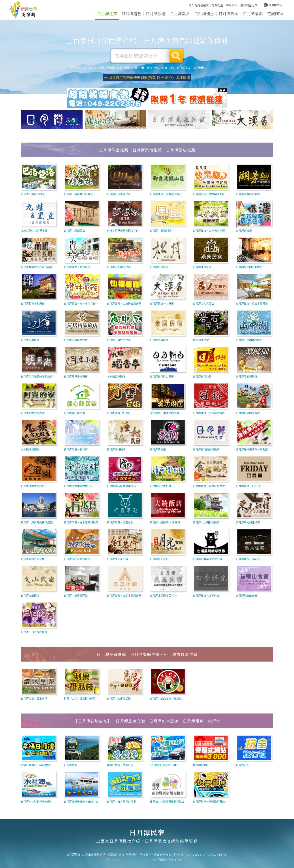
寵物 (149, 68)
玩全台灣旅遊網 (199, 5)
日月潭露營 (131, 13)
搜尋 (176, 56)
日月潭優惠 (204, 13)
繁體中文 (273, 5)
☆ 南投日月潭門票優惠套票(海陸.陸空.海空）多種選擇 (147, 78)
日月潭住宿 (107, 13)
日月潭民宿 (23, 10)
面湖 (172, 68)
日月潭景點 (253, 13)
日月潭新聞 (228, 13)
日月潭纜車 (199, 68)
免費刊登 (217, 5)
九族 (119, 68)
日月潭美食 (180, 13)
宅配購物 (275, 13)
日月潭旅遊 (156, 13)
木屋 (134, 68)
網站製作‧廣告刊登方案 (242, 5)
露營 (164, 68)
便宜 (157, 68)
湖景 (127, 68)
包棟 (142, 68)
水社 (102, 68)
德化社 (111, 68)
